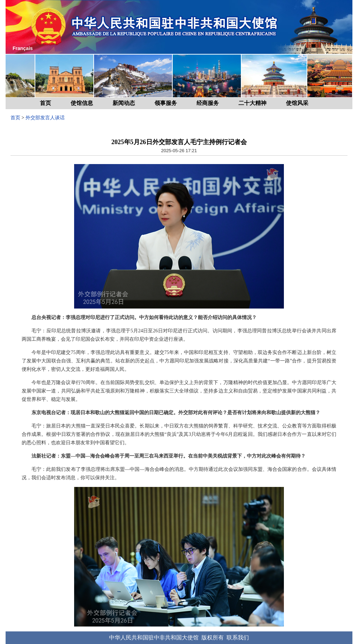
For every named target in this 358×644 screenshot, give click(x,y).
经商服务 (208, 103)
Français (23, 48)
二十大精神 (252, 103)
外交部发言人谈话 (45, 118)
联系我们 (238, 638)
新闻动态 (124, 103)
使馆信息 (82, 103)
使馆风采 (297, 103)
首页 (45, 103)
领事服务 (166, 103)
